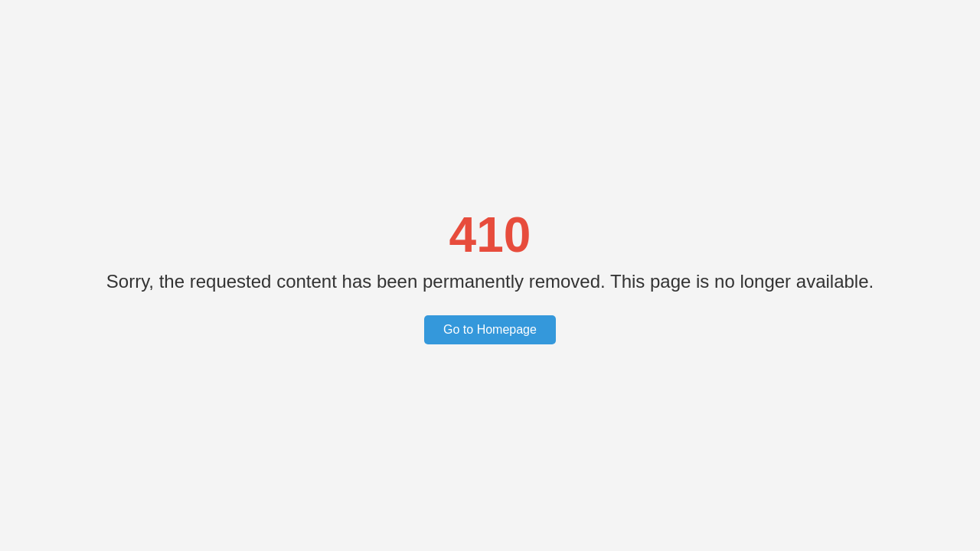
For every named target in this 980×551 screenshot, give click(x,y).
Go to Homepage (490, 329)
